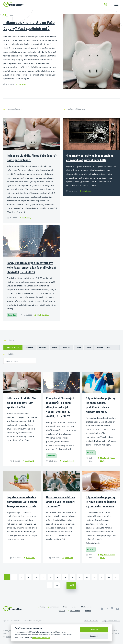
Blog (65, 607)
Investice (12, 315)
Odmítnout (94, 636)
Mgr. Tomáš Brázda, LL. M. (108, 460)
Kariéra (62, 611)
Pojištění (43, 347)
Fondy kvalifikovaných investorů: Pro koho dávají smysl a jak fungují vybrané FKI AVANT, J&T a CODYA (32, 267)
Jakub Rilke (30, 558)
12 (87, 577)
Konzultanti (54, 607)
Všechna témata (13, 347)
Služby (42, 607)
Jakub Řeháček (43, 315)
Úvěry (55, 347)
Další (71, 585)
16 (116, 577)
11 (80, 577)
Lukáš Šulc (87, 192)
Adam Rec (69, 558)
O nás (74, 607)
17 (50, 585)
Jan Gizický (23, 84)
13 (94, 577)
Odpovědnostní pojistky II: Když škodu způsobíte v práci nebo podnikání (101, 502)
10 (72, 577)
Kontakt (88, 611)
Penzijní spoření (103, 347)
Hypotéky (67, 347)
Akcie (79, 347)
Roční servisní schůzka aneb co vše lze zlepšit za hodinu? (61, 502)
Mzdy (89, 347)
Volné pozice (75, 611)
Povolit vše (94, 630)
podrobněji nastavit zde (41, 637)
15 (109, 577)
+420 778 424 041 (91, 621)
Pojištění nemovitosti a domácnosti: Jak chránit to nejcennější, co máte (22, 502)
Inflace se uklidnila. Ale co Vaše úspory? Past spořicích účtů (21, 403)
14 (102, 577)
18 (57, 585)
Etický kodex (86, 607)
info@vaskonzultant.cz (111, 621)
